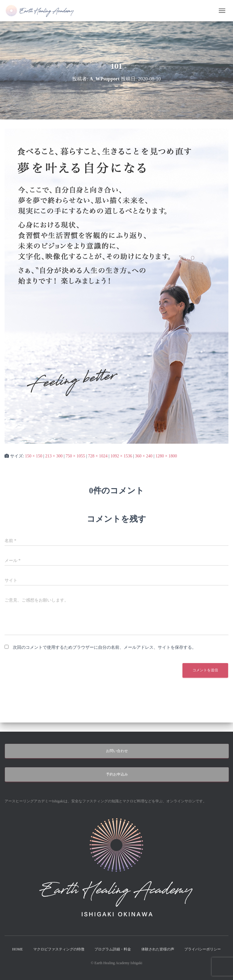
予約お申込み (117, 774)
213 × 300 (54, 456)
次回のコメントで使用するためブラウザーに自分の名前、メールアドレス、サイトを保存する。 (104, 647)
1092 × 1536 (121, 456)
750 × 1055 (75, 456)
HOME (18, 949)
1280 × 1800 (166, 456)
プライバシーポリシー (203, 949)
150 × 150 (34, 456)
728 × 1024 (98, 456)
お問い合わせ (117, 751)
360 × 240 (144, 456)
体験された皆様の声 (158, 949)
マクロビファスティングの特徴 (59, 949)
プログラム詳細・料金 (113, 949)
